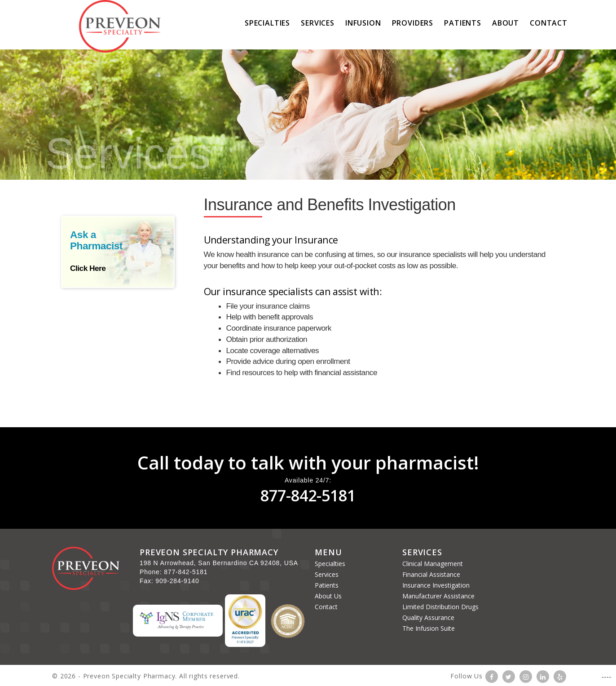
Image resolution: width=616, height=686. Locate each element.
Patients (463, 23)
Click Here (88, 268)
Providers (413, 23)
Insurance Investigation (436, 585)
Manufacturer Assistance (438, 596)
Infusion (363, 23)
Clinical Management (433, 564)
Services (318, 23)
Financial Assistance (431, 574)
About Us (328, 596)
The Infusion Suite (429, 628)
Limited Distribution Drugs (440, 607)
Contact (326, 607)
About (506, 23)
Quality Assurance (428, 617)
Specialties (267, 23)
